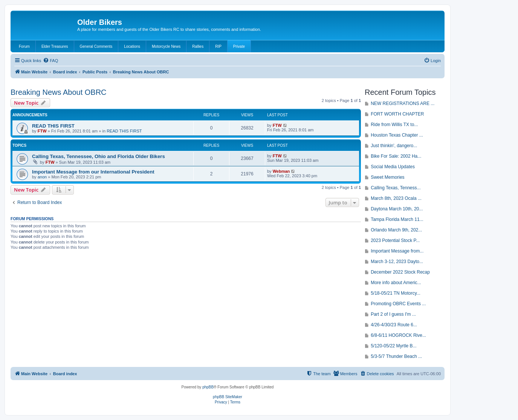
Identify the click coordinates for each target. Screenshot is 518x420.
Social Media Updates (393, 167)
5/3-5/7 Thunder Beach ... (396, 356)
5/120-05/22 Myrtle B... (393, 346)
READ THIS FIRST (53, 126)
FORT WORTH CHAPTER (397, 114)
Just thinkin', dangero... (394, 146)
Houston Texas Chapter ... (397, 135)
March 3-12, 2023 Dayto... (397, 262)
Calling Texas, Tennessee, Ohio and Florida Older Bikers (99, 156)
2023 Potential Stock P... (395, 240)
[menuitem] (50, 61)
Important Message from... (397, 251)
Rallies (198, 46)
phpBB (208, 387)
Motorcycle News (166, 46)
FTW (42, 131)
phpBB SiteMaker (228, 397)
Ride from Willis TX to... (394, 125)
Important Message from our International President (93, 172)
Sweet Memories (387, 177)
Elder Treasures (55, 46)
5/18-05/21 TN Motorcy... (396, 293)
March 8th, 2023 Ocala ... (396, 198)
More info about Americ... (396, 283)
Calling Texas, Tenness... (396, 188)
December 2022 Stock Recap (400, 272)
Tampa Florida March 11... (397, 219)
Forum (24, 46)
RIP (218, 46)
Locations (132, 46)
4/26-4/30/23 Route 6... (394, 325)
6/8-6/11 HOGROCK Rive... (398, 335)
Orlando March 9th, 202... (396, 230)
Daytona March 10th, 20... (397, 209)
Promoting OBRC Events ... (398, 304)
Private (239, 46)
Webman (281, 171)
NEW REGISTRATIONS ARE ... (403, 103)
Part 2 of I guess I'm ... (393, 314)
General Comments (96, 46)
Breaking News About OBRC (59, 92)
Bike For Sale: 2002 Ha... (396, 156)
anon (42, 177)
